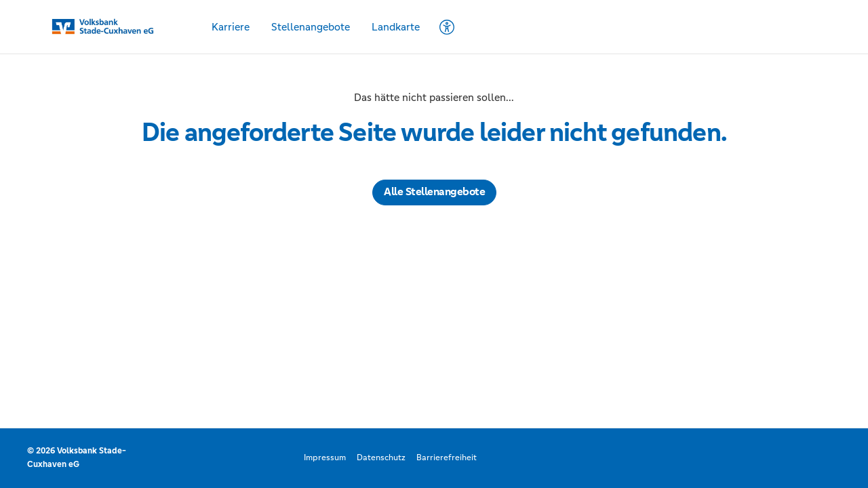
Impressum (325, 457)
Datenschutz (381, 457)
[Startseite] (113, 27)
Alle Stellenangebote (434, 192)
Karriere (231, 27)
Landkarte (396, 27)
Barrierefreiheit (447, 457)
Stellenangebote (311, 27)
